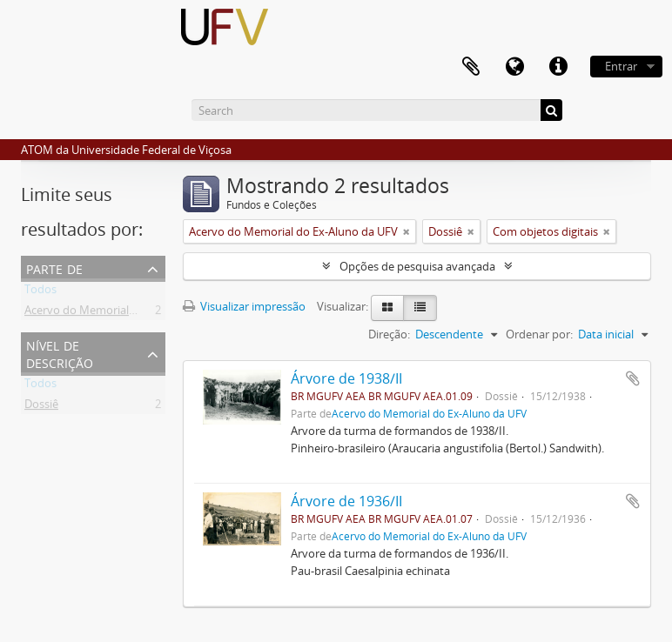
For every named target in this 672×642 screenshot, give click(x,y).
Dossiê (41, 407)
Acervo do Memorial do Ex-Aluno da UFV (129, 313)
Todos (40, 292)
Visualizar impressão (244, 306)
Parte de (54, 267)
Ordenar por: (539, 334)
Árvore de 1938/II (346, 378)
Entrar (621, 66)
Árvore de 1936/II (346, 501)
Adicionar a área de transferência (633, 378)
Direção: (389, 334)
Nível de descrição (60, 353)
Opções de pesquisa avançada (417, 266)
